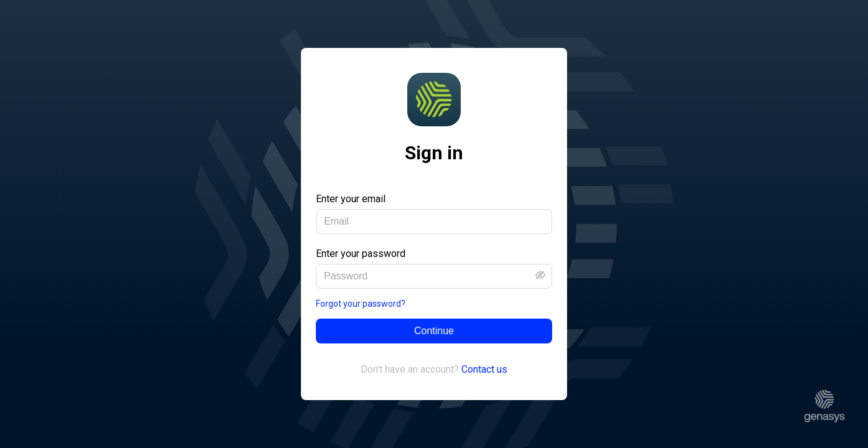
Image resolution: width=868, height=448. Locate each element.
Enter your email (351, 199)
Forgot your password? (361, 304)
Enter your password (361, 254)
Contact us (484, 369)
